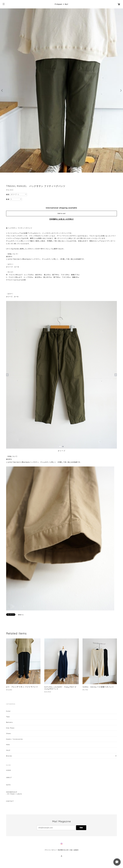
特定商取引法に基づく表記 (65, 850)
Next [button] (121, 90)
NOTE (8, 785)
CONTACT (10, 801)
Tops (8, 717)
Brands (9, 756)
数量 (8, 199)
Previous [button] (2, 90)
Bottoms (9, 722)
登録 (81, 828)
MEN (8, 745)
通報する (21, 615)
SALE (8, 750)
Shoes (9, 733)
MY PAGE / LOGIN (15, 794)
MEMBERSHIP (12, 792)
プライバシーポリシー (51, 850)
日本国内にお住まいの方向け (62, 219)
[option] (61, 90)
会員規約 (76, 850)
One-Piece (10, 728)
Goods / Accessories (14, 739)
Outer (8, 711)
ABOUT (9, 778)
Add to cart (61, 213)
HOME (9, 770)
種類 (8, 195)
